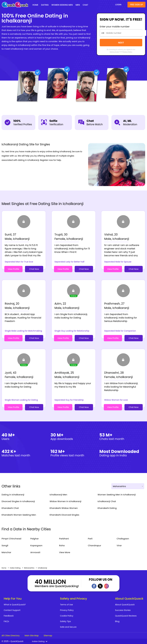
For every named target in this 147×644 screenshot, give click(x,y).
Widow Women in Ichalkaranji (65, 501)
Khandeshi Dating (107, 508)
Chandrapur (94, 545)
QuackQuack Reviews (126, 616)
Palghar (34, 539)
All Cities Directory (11, 636)
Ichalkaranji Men (58, 495)
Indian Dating (15, 568)
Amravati (35, 552)
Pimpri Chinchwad (11, 539)
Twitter (100, 586)
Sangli (5, 545)
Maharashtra (29, 568)
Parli (90, 539)
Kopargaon (36, 545)
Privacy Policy (127, 52)
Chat (85, 5)
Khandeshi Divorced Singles (64, 515)
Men (78, 5)
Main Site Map (32, 636)
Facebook (94, 586)
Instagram (106, 586)
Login (118, 5)
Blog (117, 621)
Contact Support (12, 610)
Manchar (6, 552)
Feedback (9, 616)
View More (65, 552)
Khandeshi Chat (10, 508)
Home (35, 5)
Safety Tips (65, 621)
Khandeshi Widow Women (64, 508)
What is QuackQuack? (15, 605)
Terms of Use (114, 52)
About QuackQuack (125, 605)
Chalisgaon (123, 539)
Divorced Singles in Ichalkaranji (18, 501)
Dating (45, 5)
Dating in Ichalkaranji (13, 495)
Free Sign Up (136, 5)
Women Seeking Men (62, 5)
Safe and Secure (68, 627)
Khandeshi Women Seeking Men (19, 515)
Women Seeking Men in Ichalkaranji (117, 495)
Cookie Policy (67, 616)
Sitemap (48, 636)
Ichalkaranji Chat (107, 501)
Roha (62, 545)
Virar (119, 545)
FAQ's (6, 621)
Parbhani (64, 539)
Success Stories (123, 610)
